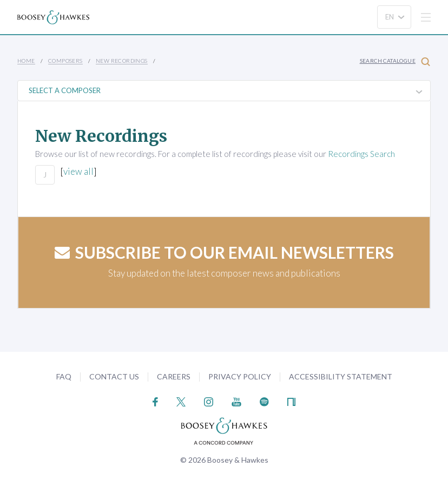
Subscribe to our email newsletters (224, 252)
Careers (174, 376)
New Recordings (122, 61)
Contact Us (114, 376)
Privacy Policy (240, 376)
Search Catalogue (395, 61)
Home (26, 61)
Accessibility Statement (341, 376)
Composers (65, 61)
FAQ (64, 376)
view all (78, 171)
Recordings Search (361, 154)
